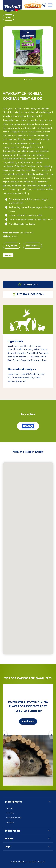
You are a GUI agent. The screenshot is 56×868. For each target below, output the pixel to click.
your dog (10, 813)
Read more (28, 721)
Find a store (32, 246)
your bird (10, 822)
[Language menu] (44, 5)
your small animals (14, 818)
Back (9, 17)
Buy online (12, 246)
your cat (10, 808)
